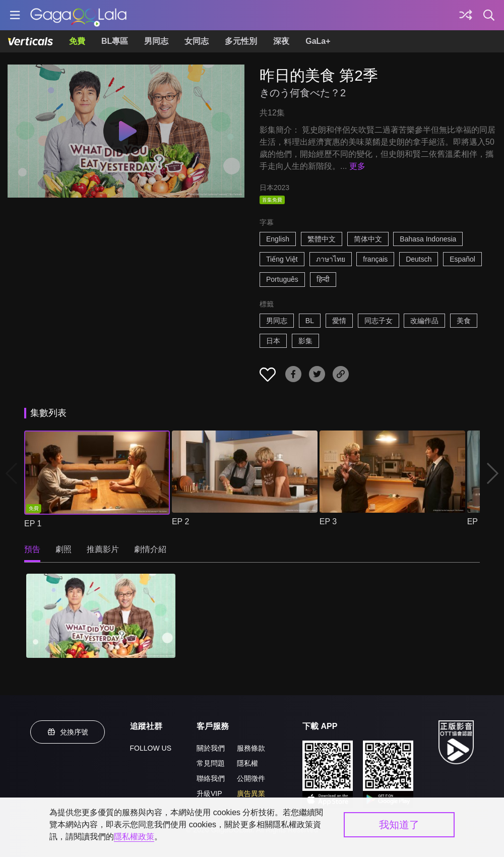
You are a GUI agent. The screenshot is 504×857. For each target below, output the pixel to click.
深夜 (281, 41)
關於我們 (211, 748)
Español (462, 259)
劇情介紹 (150, 549)
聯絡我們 (211, 778)
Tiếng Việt (282, 259)
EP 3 (328, 522)
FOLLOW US (151, 748)
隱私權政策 (134, 837)
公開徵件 (251, 778)
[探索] (466, 15)
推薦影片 (103, 549)
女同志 (197, 41)
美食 (464, 321)
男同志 (156, 41)
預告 (32, 549)
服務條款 (251, 748)
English (278, 239)
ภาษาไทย (331, 259)
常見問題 (211, 763)
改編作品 (424, 321)
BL (310, 321)
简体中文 (368, 239)
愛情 (339, 321)
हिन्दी (323, 279)
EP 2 (180, 522)
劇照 (64, 549)
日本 (273, 341)
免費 (77, 41)
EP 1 (33, 524)
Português (282, 279)
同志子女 (379, 321)
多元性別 (241, 41)
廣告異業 (251, 793)
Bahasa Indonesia (428, 239)
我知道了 (399, 825)
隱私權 (247, 763)
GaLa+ (318, 41)
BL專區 (115, 41)
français (375, 259)
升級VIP (209, 793)
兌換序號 (68, 732)
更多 (357, 166)
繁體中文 (322, 239)
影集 (305, 341)
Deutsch (419, 259)
